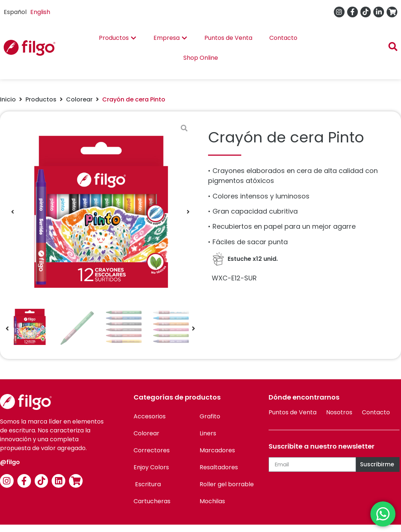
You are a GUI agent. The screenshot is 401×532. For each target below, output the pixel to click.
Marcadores (217, 450)
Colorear (79, 99)
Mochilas (212, 501)
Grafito (210, 416)
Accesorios (150, 416)
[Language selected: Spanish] (29, 12)
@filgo (10, 462)
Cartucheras (152, 501)
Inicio (8, 99)
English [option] (40, 12)
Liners (208, 433)
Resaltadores (219, 467)
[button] (13, 212)
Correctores (152, 450)
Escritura (147, 484)
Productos (41, 99)
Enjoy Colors (151, 467)
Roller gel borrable (227, 484)
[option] (40, 12)
